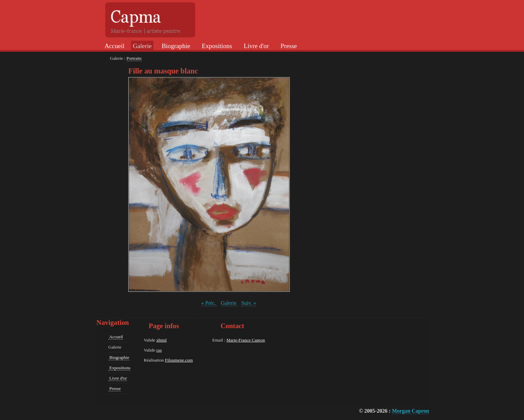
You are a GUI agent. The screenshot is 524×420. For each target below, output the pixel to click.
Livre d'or (255, 46)
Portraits (134, 58)
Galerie (229, 303)
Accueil (114, 46)
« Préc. (209, 303)
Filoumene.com (179, 360)
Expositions (216, 46)
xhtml (162, 340)
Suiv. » (249, 303)
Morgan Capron (411, 411)
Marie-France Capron (245, 340)
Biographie (175, 46)
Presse (288, 46)
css (159, 350)
